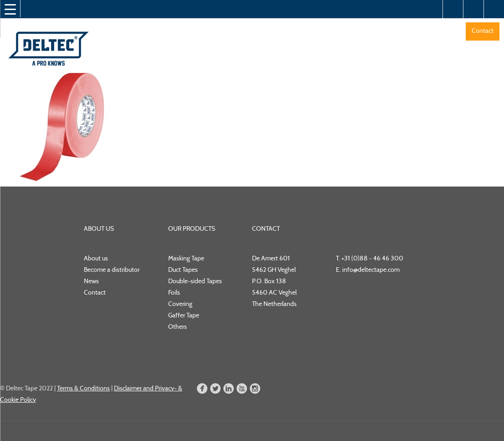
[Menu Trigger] (10, 9)
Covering (180, 304)
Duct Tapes (183, 270)
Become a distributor (112, 270)
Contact (483, 31)
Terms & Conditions (83, 388)
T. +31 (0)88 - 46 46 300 (370, 258)
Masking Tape (186, 258)
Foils (174, 292)
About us (96, 258)
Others (177, 327)
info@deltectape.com (371, 270)
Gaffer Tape (184, 315)
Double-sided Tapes (195, 281)
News (91, 281)
